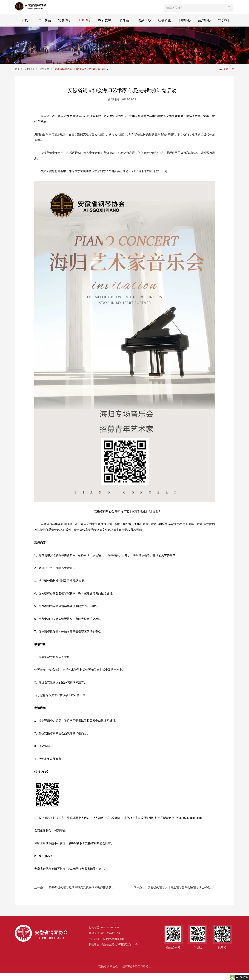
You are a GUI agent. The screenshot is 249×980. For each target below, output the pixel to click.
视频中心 (144, 27)
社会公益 (164, 27)
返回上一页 (227, 76)
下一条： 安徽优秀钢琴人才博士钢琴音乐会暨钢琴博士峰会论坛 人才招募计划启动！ (174, 895)
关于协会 (45, 27)
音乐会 (124, 27)
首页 (25, 27)
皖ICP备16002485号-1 (137, 974)
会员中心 (204, 27)
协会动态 (65, 27)
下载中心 (184, 27)
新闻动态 (85, 27)
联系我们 (224, 27)
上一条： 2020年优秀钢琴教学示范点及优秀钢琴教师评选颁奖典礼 (75, 895)
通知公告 (45, 76)
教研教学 (105, 27)
